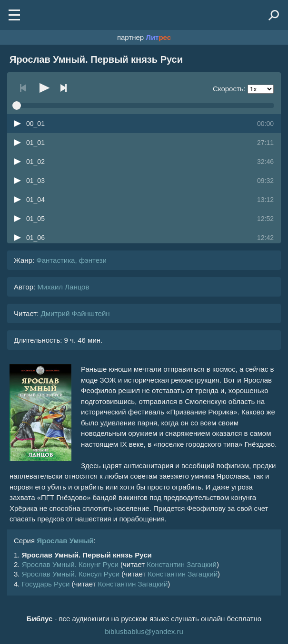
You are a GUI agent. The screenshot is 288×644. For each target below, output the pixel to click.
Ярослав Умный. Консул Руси (71, 574)
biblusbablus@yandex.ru (144, 631)
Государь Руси (46, 584)
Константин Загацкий (182, 564)
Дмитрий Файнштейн (75, 313)
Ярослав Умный (65, 541)
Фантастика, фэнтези (71, 260)
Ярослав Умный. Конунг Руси (70, 564)
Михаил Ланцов (63, 287)
